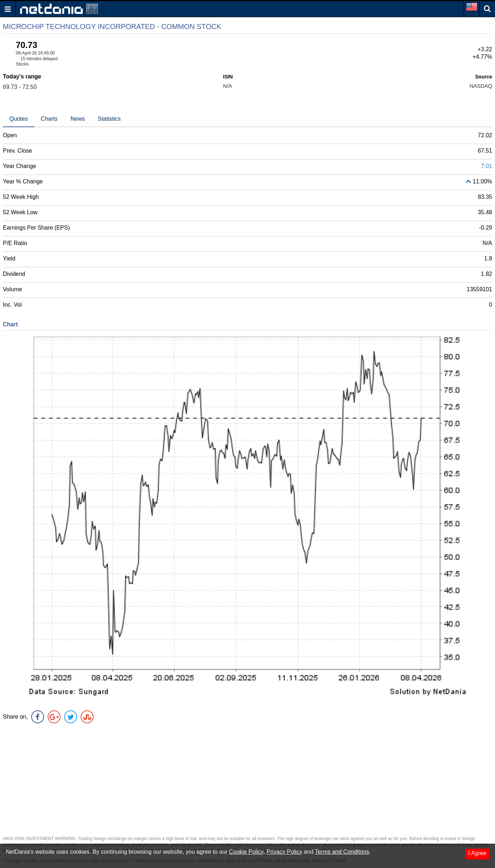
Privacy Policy (285, 852)
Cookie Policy (246, 852)
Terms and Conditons (342, 852)
